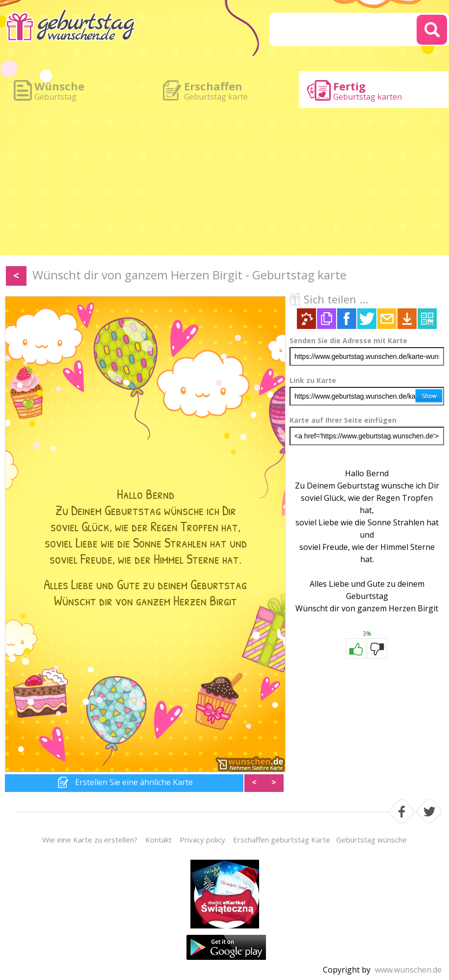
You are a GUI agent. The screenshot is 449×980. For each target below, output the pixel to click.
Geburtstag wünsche (371, 840)
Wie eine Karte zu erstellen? (90, 840)
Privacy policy (202, 840)
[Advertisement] (224, 182)
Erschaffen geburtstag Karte (282, 840)
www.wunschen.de (408, 970)
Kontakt (158, 840)
